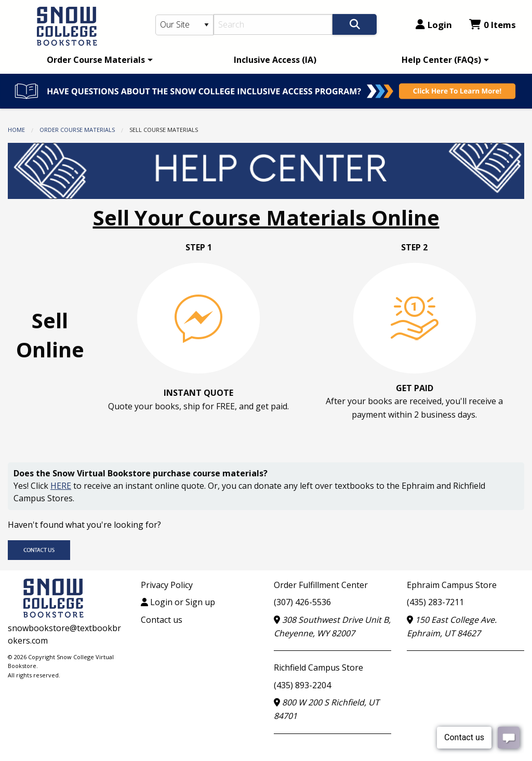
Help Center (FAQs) (441, 60)
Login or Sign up (178, 602)
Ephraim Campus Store (452, 585)
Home (16, 130)
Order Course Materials (96, 60)
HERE (61, 486)
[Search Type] (185, 25)
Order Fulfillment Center (321, 585)
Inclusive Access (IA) (275, 60)
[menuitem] (98, 60)
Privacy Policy (167, 585)
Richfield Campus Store (318, 667)
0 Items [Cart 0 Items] (493, 25)
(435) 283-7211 (435, 602)
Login (434, 25)
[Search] (273, 24)
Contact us (162, 620)
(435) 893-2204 (302, 685)
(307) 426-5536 (302, 602)
